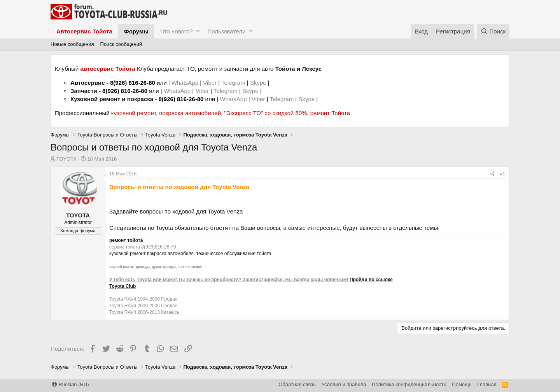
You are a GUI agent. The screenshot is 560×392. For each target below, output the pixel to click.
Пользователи (226, 31)
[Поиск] (493, 31)
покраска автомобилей (190, 113)
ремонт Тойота (330, 113)
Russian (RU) (71, 384)
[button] (198, 31)
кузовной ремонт (134, 113)
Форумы (136, 31)
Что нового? (177, 31)
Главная (487, 384)
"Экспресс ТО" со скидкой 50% (265, 113)
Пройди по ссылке (371, 280)
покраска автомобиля (170, 254)
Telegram (234, 83)
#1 (503, 174)
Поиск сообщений (121, 44)
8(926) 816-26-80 (133, 83)
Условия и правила (344, 384)
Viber (210, 83)
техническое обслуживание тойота (234, 254)
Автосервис (88, 83)
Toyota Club (122, 286)
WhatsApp (186, 83)
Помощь (462, 384)
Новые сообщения (72, 44)
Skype (259, 83)
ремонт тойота (126, 240)
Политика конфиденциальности (409, 384)
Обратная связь (297, 384)
